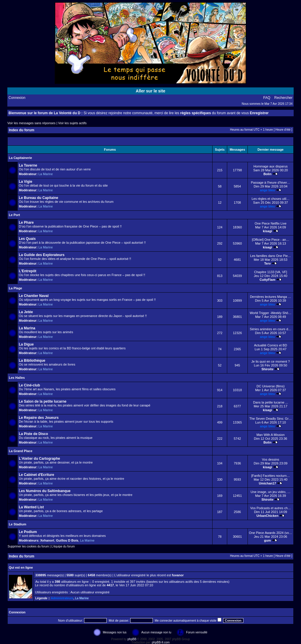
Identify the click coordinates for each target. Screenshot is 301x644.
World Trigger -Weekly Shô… (270, 313)
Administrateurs (62, 598)
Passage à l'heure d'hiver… (270, 182)
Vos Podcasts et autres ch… (270, 508)
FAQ (267, 98)
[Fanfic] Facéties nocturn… (271, 476)
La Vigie (26, 182)
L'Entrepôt (28, 271)
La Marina (27, 328)
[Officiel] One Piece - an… (271, 240)
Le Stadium (17, 524)
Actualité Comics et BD (270, 345)
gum (267, 540)
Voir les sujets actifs (72, 123)
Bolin (267, 174)
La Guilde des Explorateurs (42, 255)
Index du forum (22, 130)
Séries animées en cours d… (271, 329)
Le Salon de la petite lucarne (43, 401)
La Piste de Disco (33, 434)
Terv (267, 263)
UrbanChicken (268, 516)
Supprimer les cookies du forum (28, 546)
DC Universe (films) (271, 386)
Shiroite (267, 369)
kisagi (267, 231)
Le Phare (26, 223)
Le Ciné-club (29, 385)
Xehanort (47, 540)
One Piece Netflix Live (270, 223)
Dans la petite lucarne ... (271, 402)
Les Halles (17, 378)
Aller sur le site (150, 91)
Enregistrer (259, 113)
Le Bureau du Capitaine (39, 198)
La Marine (46, 174)
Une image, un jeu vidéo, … (271, 492)
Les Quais (27, 239)
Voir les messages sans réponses (31, 123)
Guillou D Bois (67, 540)
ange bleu (267, 190)
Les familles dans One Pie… (271, 256)
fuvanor (178, 575)
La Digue (26, 344)
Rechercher (283, 98)
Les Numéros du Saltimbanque (45, 491)
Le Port (14, 215)
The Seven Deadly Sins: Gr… (270, 419)
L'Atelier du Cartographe (39, 459)
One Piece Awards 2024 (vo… (271, 533)
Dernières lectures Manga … (270, 297)
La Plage (15, 288)
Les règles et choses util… (271, 199)
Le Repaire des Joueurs (39, 418)
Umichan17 (268, 483)
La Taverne (28, 165)
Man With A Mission (270, 435)
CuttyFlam (267, 280)
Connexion (17, 98)
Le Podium (28, 532)
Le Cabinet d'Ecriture (36, 475)
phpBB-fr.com (161, 642)
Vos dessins (271, 459)
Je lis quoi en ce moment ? (271, 361)
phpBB (132, 639)
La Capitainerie (20, 158)
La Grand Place (21, 451)
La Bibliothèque (32, 361)
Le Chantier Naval (34, 296)
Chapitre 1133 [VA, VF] (270, 272)
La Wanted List (31, 507)
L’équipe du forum (63, 546)
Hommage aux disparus (270, 166)
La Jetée (26, 312)
